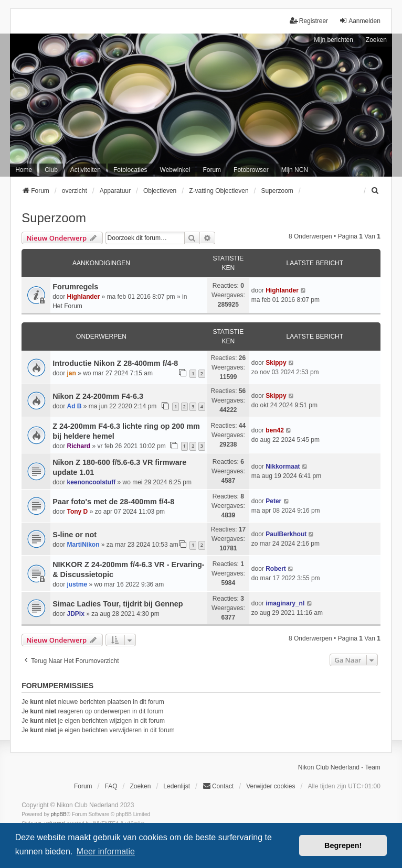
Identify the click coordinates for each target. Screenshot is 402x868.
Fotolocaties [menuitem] (130, 170)
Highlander (84, 297)
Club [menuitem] (51, 170)
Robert (276, 569)
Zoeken (376, 40)
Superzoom (54, 218)
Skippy (276, 363)
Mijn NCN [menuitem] (295, 170)
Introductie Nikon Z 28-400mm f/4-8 (115, 363)
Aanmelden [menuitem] (360, 21)
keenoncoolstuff (92, 482)
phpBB (59, 814)
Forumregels (75, 287)
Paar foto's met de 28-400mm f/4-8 (113, 502)
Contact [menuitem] (218, 786)
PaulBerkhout (286, 534)
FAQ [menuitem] (111, 786)
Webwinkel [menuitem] (175, 170)
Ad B (75, 406)
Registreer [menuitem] (309, 21)
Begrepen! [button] (343, 845)
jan (72, 373)
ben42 (275, 430)
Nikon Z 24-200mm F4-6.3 (98, 396)
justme (77, 584)
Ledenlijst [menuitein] (177, 786)
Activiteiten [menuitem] (86, 170)
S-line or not (75, 535)
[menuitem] (376, 191)
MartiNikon (83, 545)
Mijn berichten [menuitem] (334, 40)
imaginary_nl (285, 603)
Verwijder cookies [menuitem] (271, 786)
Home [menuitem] (24, 170)
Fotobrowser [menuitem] (251, 170)
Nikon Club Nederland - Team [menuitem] (339, 767)
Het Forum (67, 306)
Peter (273, 501)
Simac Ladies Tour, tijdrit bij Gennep (118, 604)
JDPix (76, 614)
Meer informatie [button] (106, 851)
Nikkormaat (283, 466)
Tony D (78, 512)
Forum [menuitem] (212, 170)
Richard (79, 446)
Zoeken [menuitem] (140, 786)
